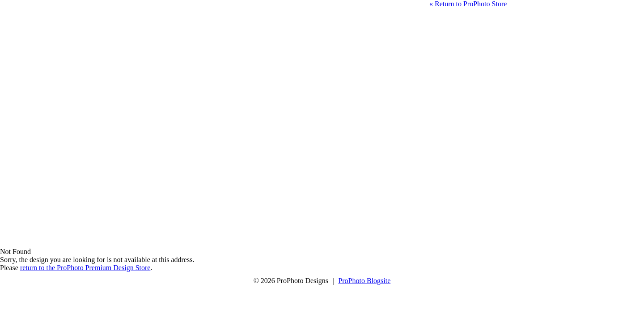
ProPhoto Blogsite (364, 281)
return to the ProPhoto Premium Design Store (85, 268)
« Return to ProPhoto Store (468, 4)
